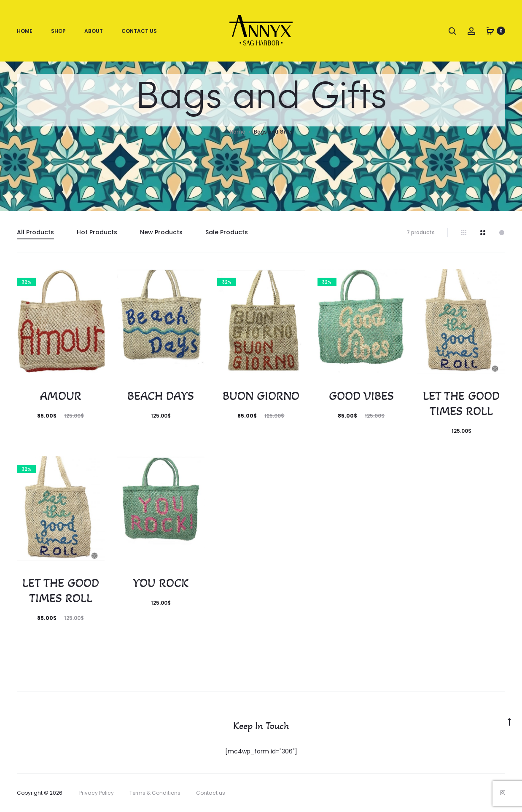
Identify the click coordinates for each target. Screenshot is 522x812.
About (94, 31)
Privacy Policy (97, 793)
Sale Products (227, 232)
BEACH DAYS (161, 396)
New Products (161, 232)
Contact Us (139, 31)
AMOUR (61, 396)
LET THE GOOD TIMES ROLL (461, 403)
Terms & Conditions (155, 793)
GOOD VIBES (361, 396)
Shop (58, 31)
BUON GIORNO (261, 396)
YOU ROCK (161, 583)
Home (25, 31)
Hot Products (97, 232)
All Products (35, 232)
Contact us (211, 793)
